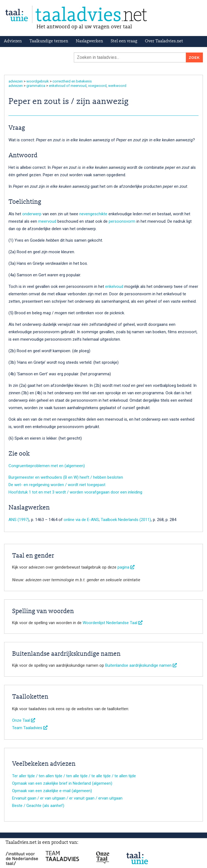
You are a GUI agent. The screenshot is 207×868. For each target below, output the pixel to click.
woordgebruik (38, 81)
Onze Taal (24, 720)
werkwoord (117, 86)
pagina (126, 567)
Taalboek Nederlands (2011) (126, 520)
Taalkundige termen (49, 41)
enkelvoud (114, 286)
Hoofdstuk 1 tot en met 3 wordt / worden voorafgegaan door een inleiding (75, 492)
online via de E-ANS (81, 520)
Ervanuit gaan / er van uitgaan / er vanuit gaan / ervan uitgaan (67, 798)
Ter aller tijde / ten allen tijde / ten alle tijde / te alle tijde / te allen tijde (74, 776)
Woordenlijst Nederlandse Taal (113, 623)
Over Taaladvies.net (164, 41)
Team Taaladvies (30, 728)
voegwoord (97, 86)
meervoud (47, 221)
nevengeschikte (93, 214)
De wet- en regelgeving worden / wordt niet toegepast (57, 485)
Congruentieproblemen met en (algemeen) (47, 466)
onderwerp (32, 214)
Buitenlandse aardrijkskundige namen (141, 665)
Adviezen (13, 41)
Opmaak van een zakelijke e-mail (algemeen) (52, 791)
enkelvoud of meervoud (68, 86)
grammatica (36, 86)
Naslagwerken (89, 41)
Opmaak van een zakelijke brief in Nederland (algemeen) (62, 783)
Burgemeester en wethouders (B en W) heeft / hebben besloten (66, 477)
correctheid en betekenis (72, 81)
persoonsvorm (122, 221)
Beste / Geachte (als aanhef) (38, 806)
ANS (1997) (19, 520)
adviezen (16, 81)
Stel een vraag (124, 41)
